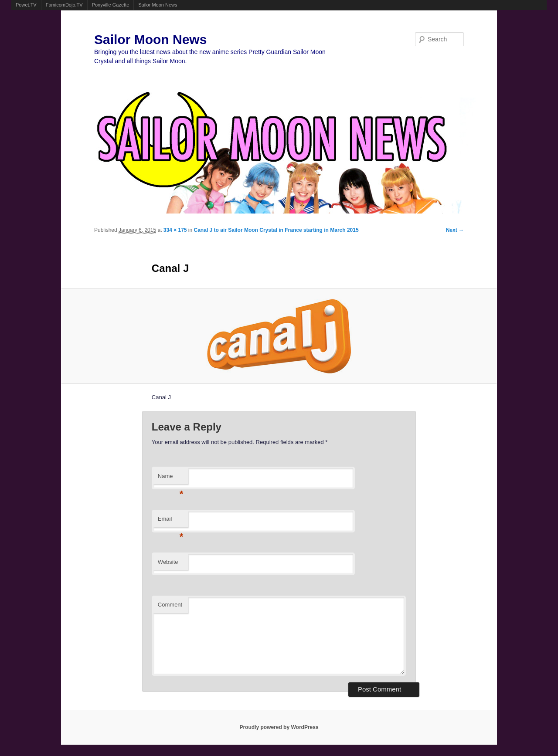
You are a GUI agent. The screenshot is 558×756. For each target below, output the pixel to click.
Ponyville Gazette (111, 5)
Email (171, 521)
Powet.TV (26, 5)
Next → (455, 230)
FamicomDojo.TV (64, 5)
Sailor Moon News (158, 5)
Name (171, 479)
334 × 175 (175, 230)
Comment (170, 605)
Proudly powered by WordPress (279, 727)
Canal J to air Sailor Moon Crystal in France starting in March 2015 (276, 230)
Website (168, 562)
